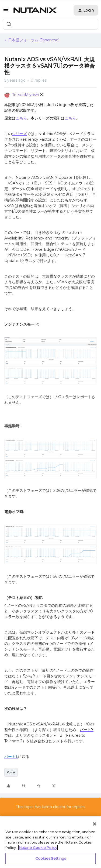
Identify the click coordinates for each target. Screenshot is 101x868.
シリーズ (19, 134)
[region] (50, 842)
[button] (6, 11)
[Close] (95, 824)
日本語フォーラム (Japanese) (34, 40)
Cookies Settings (50, 858)
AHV (11, 772)
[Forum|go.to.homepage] (35, 10)
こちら (21, 118)
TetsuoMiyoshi (26, 95)
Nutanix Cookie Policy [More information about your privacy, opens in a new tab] (38, 848)
